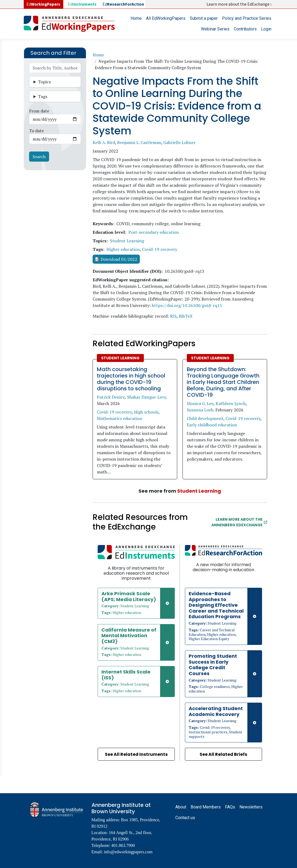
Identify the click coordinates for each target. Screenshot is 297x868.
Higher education (123, 249)
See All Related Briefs (223, 754)
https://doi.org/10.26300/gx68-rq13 (187, 305)
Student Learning (127, 241)
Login (266, 29)
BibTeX (186, 316)
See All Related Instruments (136, 754)
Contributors (245, 29)
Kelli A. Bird (104, 142)
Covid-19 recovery (160, 249)
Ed (82, 4)
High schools (146, 412)
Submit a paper (204, 18)
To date (36, 131)
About (181, 807)
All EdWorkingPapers (166, 18)
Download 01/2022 (119, 259)
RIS (173, 316)
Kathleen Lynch (231, 403)
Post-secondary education (154, 232)
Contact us (185, 818)
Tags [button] (43, 96)
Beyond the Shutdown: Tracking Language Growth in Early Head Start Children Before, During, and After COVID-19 (223, 382)
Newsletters (251, 807)
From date (39, 111)
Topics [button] (44, 82)
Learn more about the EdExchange (239, 4)
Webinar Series (215, 29)
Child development (205, 418)
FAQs (230, 807)
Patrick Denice (111, 397)
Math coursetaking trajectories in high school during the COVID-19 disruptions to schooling (131, 379)
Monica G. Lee (200, 403)
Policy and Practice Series (247, 18)
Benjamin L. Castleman (139, 142)
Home (136, 18)
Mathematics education (120, 418)
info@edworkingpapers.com (128, 852)
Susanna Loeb (200, 410)
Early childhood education (212, 425)
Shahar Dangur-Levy (146, 397)
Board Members (206, 807)
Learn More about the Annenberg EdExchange (239, 522)
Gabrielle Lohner (179, 142)
